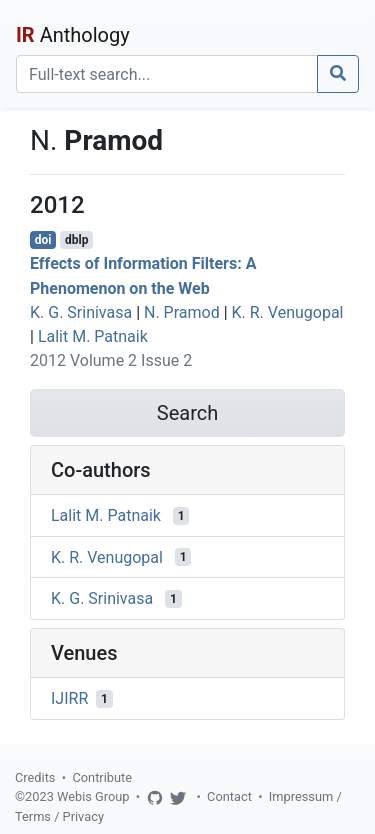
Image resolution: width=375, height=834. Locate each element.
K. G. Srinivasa (81, 312)
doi (43, 240)
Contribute (102, 777)
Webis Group (93, 796)
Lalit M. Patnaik (93, 336)
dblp (76, 240)
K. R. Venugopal (288, 312)
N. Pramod (182, 312)
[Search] (167, 74)
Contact (229, 796)
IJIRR (69, 698)
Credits (35, 777)
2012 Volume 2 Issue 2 (111, 360)
